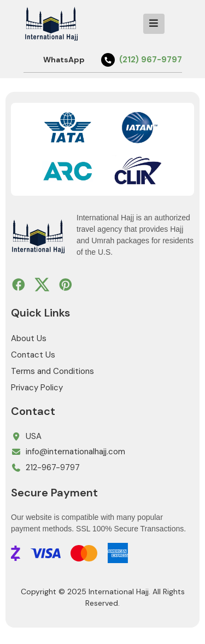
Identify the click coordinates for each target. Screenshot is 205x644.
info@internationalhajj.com (75, 452)
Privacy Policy (37, 388)
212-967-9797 (53, 467)
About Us (29, 338)
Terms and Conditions (52, 371)
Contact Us (33, 355)
